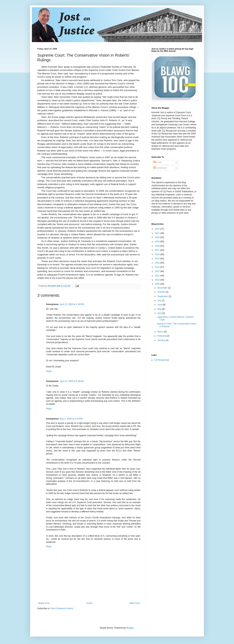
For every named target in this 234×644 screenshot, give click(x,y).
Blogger (130, 628)
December (163, 288)
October (162, 292)
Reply (49, 371)
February (162, 336)
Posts (157, 162)
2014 (158, 263)
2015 (158, 259)
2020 (158, 237)
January (162, 340)
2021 (158, 233)
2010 (158, 280)
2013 (158, 267)
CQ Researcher (162, 360)
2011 (158, 276)
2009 (158, 284)
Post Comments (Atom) (62, 608)
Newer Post (44, 603)
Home (89, 603)
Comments (160, 168)
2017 (158, 250)
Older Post (134, 603)
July (160, 301)
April (160, 313)
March (161, 332)
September (163, 296)
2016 (158, 254)
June (160, 305)
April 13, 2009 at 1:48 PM (72, 304)
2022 (158, 229)
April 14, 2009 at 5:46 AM (72, 381)
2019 (158, 242)
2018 (158, 246)
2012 (158, 271)
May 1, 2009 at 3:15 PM (71, 419)
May (160, 309)
